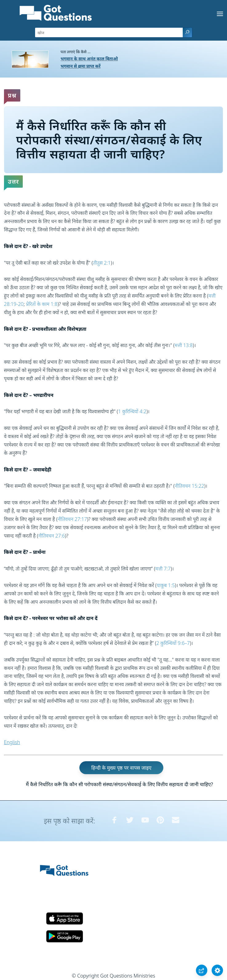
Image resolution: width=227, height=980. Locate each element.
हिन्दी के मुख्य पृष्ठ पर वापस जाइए (121, 768)
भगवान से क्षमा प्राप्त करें (81, 66)
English (12, 742)
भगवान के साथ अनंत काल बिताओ (89, 59)
